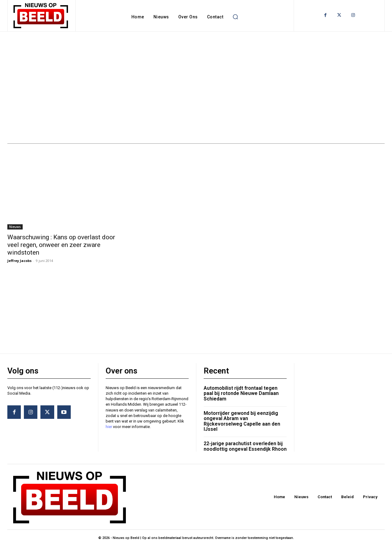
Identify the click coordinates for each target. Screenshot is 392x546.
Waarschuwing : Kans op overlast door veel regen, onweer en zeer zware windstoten (61, 245)
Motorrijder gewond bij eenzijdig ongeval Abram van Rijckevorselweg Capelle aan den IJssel (242, 421)
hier (109, 427)
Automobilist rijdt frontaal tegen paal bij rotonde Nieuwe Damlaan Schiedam (241, 393)
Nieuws (15, 227)
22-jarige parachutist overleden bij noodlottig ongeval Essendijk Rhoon (245, 446)
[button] (235, 17)
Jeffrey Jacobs (19, 261)
